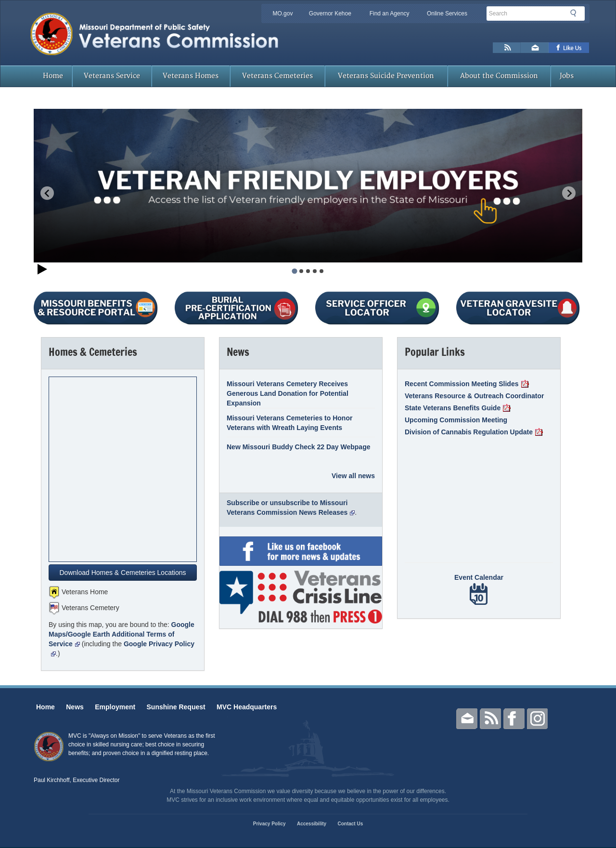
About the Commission (499, 76)
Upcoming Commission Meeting (456, 420)
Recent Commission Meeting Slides (467, 384)
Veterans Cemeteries (277, 76)
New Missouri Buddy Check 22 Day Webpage (299, 447)
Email (467, 719)
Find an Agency (390, 13)
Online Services (447, 13)
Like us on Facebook (569, 48)
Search (576, 13)
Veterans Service (112, 76)
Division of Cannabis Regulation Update (474, 432)
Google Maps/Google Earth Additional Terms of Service (122, 634)
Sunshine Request (176, 707)
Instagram (538, 719)
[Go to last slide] (47, 193)
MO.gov (282, 13)
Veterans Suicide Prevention (386, 76)
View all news (353, 476)
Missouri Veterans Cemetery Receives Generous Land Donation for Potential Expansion (288, 393)
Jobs (567, 76)
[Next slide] (569, 193)
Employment (115, 707)
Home (53, 76)
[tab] (294, 271)
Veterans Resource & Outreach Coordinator (474, 396)
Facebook (514, 719)
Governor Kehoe (330, 13)
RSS (490, 719)
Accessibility (312, 824)
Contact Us (350, 824)
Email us (535, 48)
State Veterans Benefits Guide (458, 408)
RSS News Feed (507, 48)
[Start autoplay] (42, 270)
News (75, 707)
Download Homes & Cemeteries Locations (122, 573)
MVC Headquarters (247, 707)
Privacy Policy (269, 824)
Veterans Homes (191, 76)
